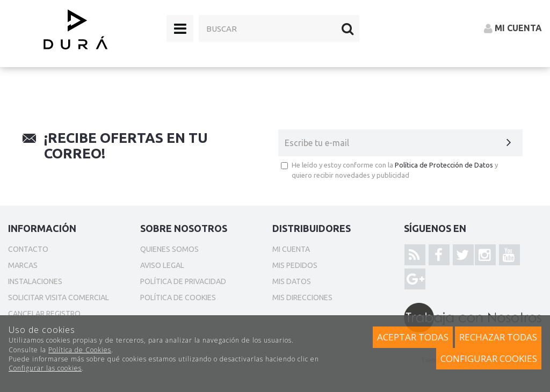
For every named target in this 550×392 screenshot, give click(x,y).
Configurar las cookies (45, 368)
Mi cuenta (291, 249)
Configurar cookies (489, 358)
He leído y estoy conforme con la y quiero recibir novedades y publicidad (389, 170)
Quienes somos (169, 249)
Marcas (23, 265)
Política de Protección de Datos (444, 165)
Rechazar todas (498, 337)
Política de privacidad (183, 281)
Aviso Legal (162, 265)
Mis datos (292, 281)
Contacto (28, 249)
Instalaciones (35, 281)
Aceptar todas (413, 337)
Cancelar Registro (44, 314)
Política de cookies (178, 297)
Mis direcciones (302, 297)
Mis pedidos (295, 265)
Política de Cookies (80, 350)
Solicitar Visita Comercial (59, 297)
